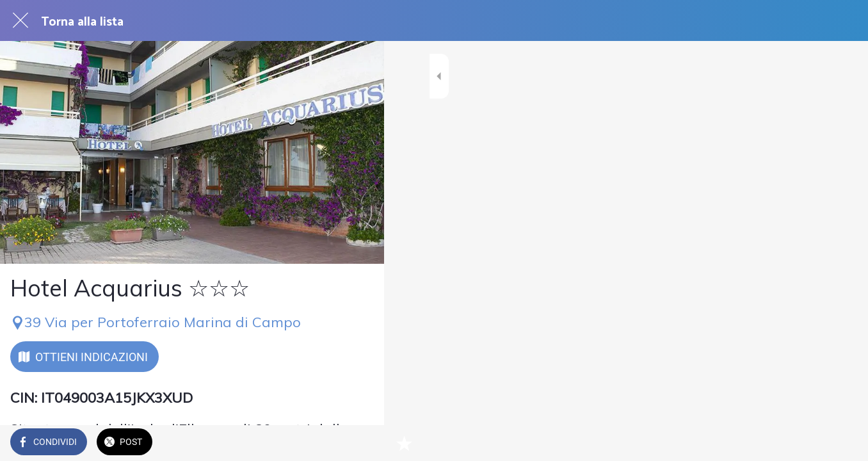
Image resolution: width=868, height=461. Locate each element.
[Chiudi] (20, 20)
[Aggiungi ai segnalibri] (358, 443)
